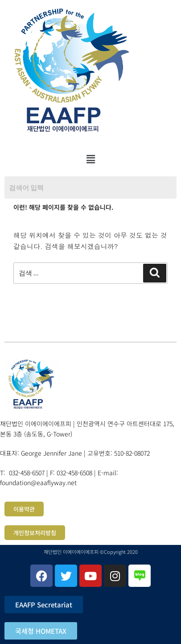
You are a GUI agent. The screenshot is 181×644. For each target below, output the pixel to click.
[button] (90, 159)
